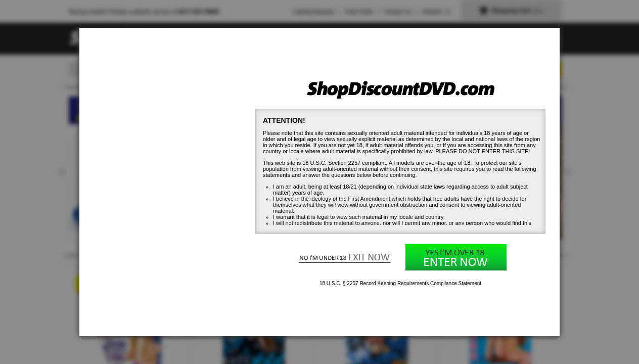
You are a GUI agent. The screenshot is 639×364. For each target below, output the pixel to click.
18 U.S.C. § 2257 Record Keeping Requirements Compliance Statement (400, 283)
